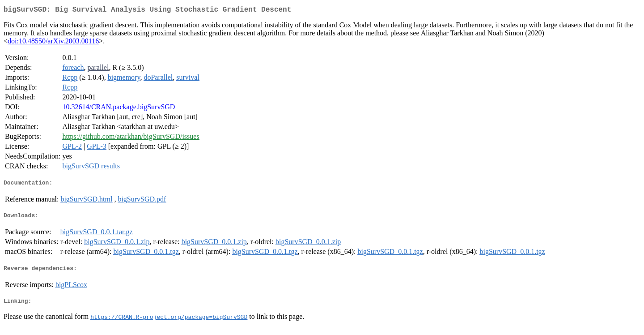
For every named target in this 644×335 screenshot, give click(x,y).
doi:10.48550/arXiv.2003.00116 (53, 43)
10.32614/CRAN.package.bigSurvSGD (119, 109)
